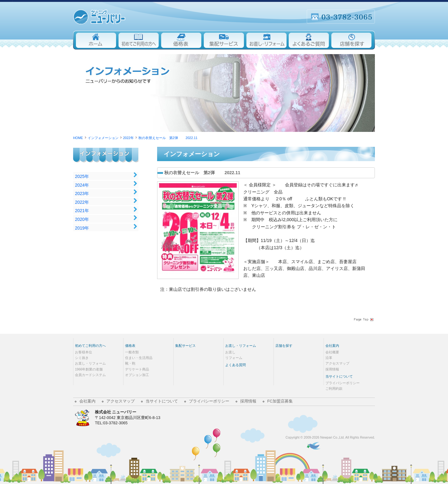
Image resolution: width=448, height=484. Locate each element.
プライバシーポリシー (343, 383)
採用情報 (332, 369)
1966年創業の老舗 (89, 369)
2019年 (82, 228)
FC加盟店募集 (280, 401)
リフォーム (234, 358)
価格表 (181, 40)
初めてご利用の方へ (139, 40)
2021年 (82, 211)
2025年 (82, 176)
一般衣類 (132, 352)
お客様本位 (84, 352)
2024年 (82, 185)
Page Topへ (363, 319)
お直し (230, 352)
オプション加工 (137, 375)
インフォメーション (108, 160)
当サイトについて (339, 376)
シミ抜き (82, 358)
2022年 (82, 202)
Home (95, 40)
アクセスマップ (337, 363)
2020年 (82, 219)
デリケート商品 (137, 369)
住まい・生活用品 (139, 358)
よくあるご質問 (309, 40)
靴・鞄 (130, 363)
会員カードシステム (90, 375)
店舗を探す (353, 40)
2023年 (82, 193)
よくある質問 (236, 365)
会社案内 (332, 346)
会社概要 (332, 352)
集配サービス (224, 40)
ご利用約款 (334, 389)
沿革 (329, 358)
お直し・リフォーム (266, 40)
